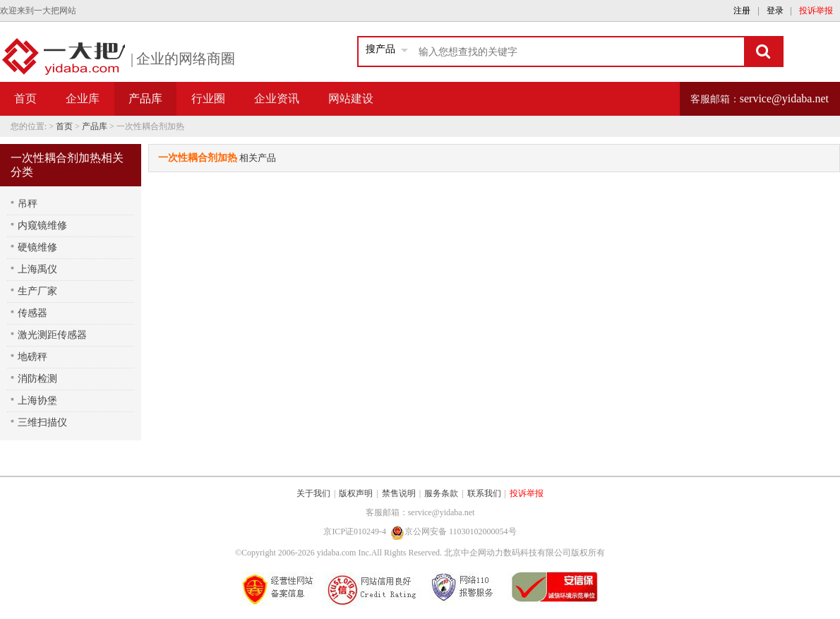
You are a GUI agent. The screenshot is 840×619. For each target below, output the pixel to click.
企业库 (83, 98)
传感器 (32, 313)
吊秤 (28, 204)
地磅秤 (32, 357)
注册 (742, 11)
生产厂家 (37, 291)
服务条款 (441, 493)
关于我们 (313, 493)
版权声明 (356, 493)
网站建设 (351, 98)
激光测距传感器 (52, 335)
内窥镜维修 (42, 226)
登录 (775, 11)
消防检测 (37, 379)
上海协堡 (37, 401)
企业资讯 (277, 98)
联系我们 (484, 493)
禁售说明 (399, 493)
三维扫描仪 (42, 422)
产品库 (95, 126)
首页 (25, 98)
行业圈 (208, 98)
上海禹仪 (37, 269)
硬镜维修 (37, 247)
